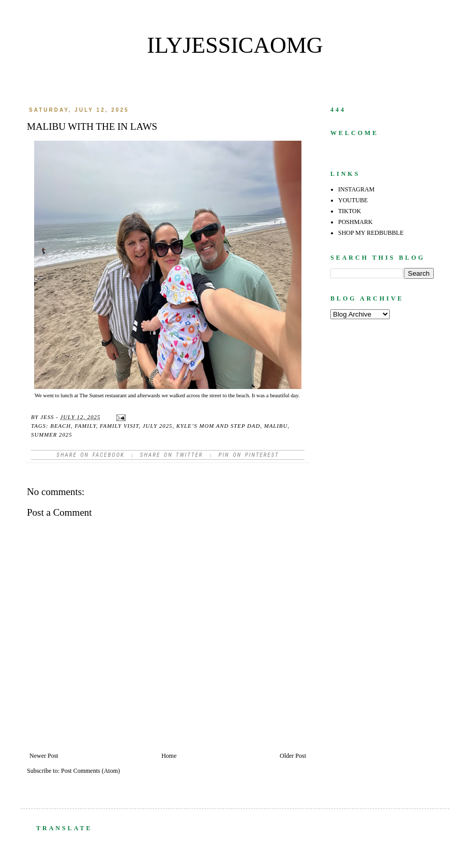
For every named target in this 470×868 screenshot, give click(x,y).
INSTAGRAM (356, 189)
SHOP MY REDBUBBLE (371, 233)
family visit (119, 426)
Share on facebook (90, 455)
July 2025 (158, 426)
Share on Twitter (172, 455)
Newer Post (44, 756)
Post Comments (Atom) (90, 771)
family (86, 426)
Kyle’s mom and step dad (218, 426)
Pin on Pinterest (248, 455)
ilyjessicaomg (235, 45)
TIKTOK (350, 211)
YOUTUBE (353, 200)
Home (169, 756)
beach (60, 426)
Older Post (293, 756)
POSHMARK (355, 222)
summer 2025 (52, 435)
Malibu (276, 426)
